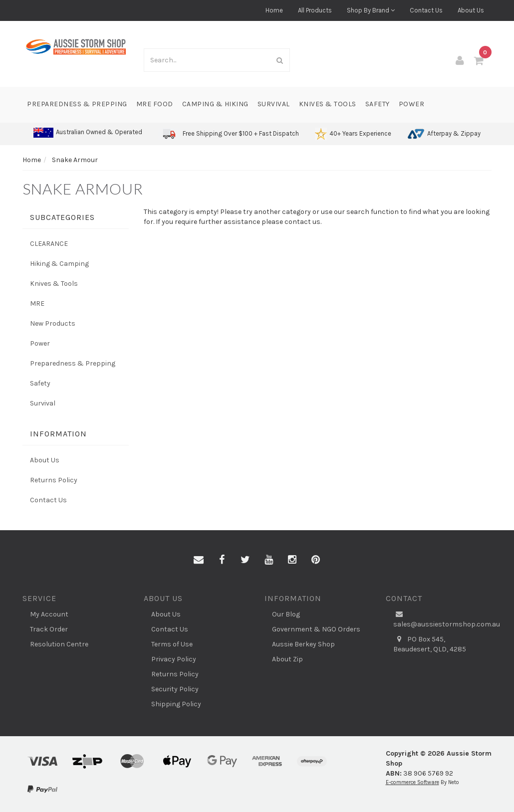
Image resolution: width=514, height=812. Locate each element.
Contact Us (426, 10)
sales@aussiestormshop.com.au (443, 619)
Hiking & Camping (59, 264)
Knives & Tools (328, 104)
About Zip (287, 659)
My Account (49, 614)
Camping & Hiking (215, 104)
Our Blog (286, 614)
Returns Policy (54, 480)
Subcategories (62, 217)
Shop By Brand (371, 10)
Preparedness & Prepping (77, 104)
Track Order (49, 629)
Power (412, 104)
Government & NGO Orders (316, 629)
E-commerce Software (412, 782)
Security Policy (175, 689)
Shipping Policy (176, 704)
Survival (274, 104)
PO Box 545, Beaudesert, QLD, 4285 (430, 644)
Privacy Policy (174, 659)
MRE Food (155, 104)
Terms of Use (172, 644)
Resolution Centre (59, 644)
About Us (471, 10)
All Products (315, 10)
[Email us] (199, 560)
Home (274, 10)
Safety (378, 104)
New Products (53, 323)
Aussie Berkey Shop (303, 644)
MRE (37, 304)
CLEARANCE (49, 244)
